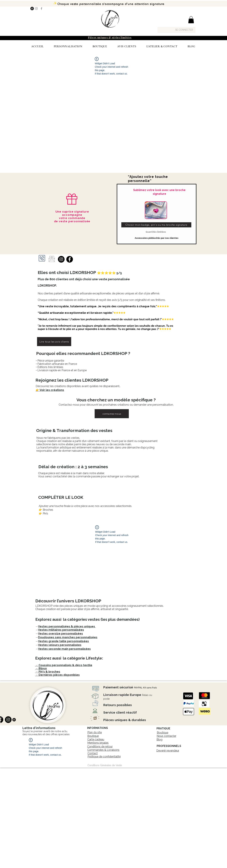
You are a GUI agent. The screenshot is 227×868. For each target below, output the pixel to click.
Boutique (93, 736)
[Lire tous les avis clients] (54, 342)
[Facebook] (41, 9)
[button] (191, 20)
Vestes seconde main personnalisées (64, 649)
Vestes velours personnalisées (60, 645)
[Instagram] (36, 9)
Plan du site (95, 732)
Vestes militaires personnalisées (61, 630)
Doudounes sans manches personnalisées (68, 637)
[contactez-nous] (112, 414)
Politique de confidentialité (104, 757)
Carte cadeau (96, 739)
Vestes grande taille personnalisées (63, 641)
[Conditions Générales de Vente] (105, 765)
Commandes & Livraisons (103, 750)
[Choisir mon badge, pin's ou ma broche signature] (156, 225)
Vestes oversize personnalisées (60, 634)
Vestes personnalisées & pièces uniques (67, 626)
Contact (93, 753)
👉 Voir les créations (50, 390)
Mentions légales (98, 743)
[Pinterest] (32, 9)
